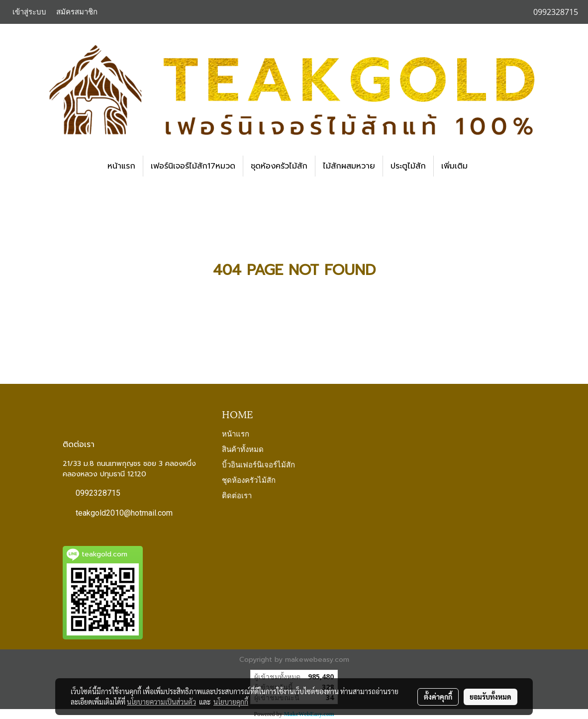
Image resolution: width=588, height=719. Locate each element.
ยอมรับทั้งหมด (490, 697)
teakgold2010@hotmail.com (124, 513)
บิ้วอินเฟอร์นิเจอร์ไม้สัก (258, 464)
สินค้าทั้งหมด (243, 449)
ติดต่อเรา (237, 495)
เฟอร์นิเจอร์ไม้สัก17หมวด (193, 166)
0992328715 (98, 493)
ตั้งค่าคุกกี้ (438, 697)
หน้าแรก (121, 166)
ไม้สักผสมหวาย (349, 166)
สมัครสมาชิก (77, 12)
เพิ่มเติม (454, 166)
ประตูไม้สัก (408, 166)
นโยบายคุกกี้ (231, 702)
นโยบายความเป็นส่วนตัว (161, 702)
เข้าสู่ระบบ (29, 12)
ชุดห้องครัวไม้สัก (279, 166)
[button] (484, 166)
